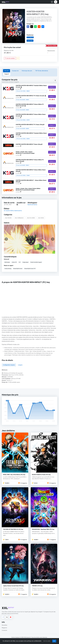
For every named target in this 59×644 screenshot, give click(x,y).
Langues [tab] (20, 365)
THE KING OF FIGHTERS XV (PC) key (13, 529)
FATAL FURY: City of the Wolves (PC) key (14, 475)
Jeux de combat (31, 218)
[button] (56, 2)
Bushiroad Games (32, 205)
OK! (54, 641)
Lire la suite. (47, 641)
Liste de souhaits (10, 58)
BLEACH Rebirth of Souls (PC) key (41, 475)
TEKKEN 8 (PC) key (37, 586)
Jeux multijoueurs (19, 218)
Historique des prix (27, 71)
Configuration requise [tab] (9, 365)
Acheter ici (52, 87)
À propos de (15, 71)
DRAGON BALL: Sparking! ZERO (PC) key (43, 529)
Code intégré (30, 41)
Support (7, 74)
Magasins (4, 628)
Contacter (4, 630)
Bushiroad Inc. (18, 211)
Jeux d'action (8, 218)
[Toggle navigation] (52, 2)
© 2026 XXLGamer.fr (25, 637)
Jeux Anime (41, 218)
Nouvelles (4, 625)
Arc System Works (9, 211)
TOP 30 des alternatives (42, 71)
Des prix (7, 71)
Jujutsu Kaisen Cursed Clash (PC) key (13, 586)
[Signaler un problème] (18, 58)
